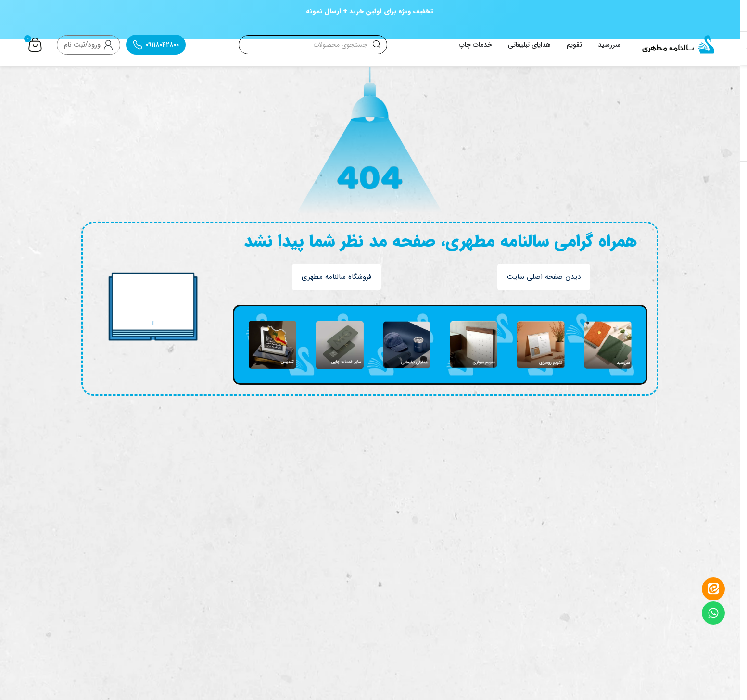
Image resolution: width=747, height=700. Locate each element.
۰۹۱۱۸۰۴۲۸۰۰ (162, 45)
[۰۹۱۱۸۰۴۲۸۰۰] (138, 45)
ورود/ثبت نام (82, 45)
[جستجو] (313, 45)
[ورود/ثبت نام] (108, 45)
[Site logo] (678, 44)
